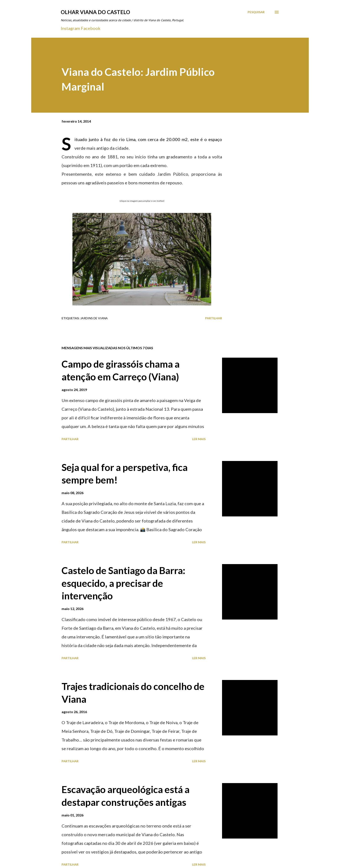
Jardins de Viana (94, 318)
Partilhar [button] (214, 318)
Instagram (70, 28)
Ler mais (199, 439)
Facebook (91, 28)
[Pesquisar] (256, 12)
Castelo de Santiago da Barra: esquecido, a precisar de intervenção (123, 583)
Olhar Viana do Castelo (95, 12)
